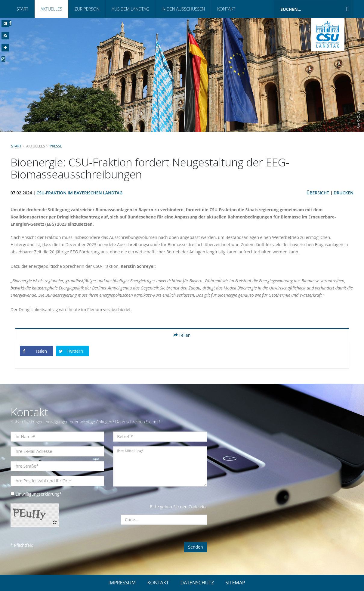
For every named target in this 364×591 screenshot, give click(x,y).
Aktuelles (51, 9)
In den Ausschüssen (183, 9)
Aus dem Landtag (130, 9)
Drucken (344, 193)
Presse (56, 146)
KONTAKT (158, 583)
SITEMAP (235, 583)
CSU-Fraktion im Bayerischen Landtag (80, 193)
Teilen (182, 335)
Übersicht (318, 193)
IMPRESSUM (122, 583)
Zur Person (87, 9)
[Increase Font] (5, 48)
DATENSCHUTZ (197, 583)
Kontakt (226, 9)
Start (22, 9)
